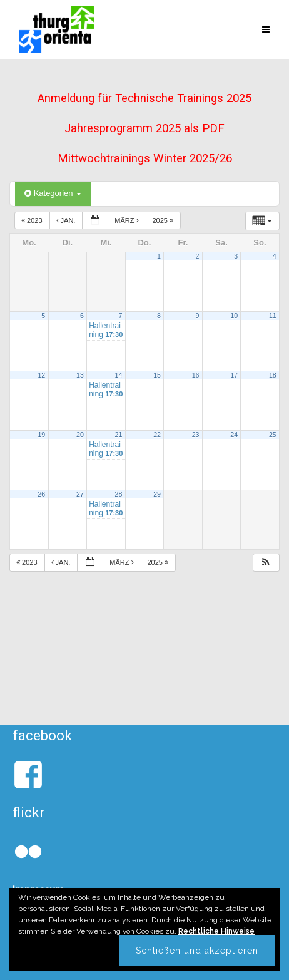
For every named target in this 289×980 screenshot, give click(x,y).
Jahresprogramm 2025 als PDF (144, 128)
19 (41, 435)
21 (119, 435)
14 (119, 375)
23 (196, 435)
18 (273, 375)
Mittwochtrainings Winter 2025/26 (145, 158)
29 (157, 494)
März (127, 220)
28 (119, 494)
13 (80, 375)
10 (234, 316)
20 (80, 435)
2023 (33, 220)
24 (234, 435)
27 (80, 494)
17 (234, 375)
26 (41, 494)
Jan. (67, 220)
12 (41, 375)
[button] (266, 563)
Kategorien (53, 193)
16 (196, 375)
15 (157, 375)
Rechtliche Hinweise (216, 931)
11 (273, 316)
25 (273, 435)
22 (157, 435)
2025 (164, 220)
